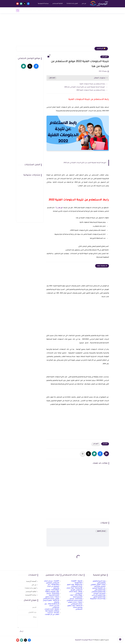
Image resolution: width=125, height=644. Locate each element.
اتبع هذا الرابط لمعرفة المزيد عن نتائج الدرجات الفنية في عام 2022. (85, 87)
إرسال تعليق (101, 531)
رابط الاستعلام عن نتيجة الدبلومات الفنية (92, 84)
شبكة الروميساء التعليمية (84, 640)
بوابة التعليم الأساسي (99, 595)
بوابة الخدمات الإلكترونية (98, 599)
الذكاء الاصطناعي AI (30, 10)
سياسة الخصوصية (43, 4)
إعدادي (75, 10)
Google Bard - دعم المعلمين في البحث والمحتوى (53, 586)
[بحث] (18, 10)
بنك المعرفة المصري (99, 588)
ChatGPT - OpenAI (77, 581)
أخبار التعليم (105, 10)
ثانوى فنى (105, 57)
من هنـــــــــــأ (59, 208)
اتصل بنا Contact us (72, 4)
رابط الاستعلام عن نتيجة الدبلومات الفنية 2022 (91, 90)
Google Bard (79, 583)
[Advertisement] (63, 31)
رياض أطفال (95, 10)
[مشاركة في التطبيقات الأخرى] (83, 454)
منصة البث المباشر (100, 593)
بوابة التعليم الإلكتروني (98, 592)
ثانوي (67, 10)
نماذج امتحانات (56, 10)
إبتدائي (84, 10)
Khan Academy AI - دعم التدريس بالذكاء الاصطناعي (52, 606)
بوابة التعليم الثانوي (99, 597)
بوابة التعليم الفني (100, 590)
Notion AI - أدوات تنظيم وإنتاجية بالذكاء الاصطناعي (75, 607)
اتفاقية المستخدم (58, 4)
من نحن (84, 4)
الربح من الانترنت (44, 10)
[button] (100, 454)
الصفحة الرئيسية (31, 581)
